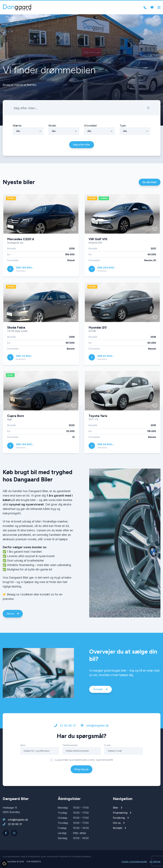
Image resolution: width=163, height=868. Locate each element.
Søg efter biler (82, 146)
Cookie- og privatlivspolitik (134, 862)
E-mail (107, 746)
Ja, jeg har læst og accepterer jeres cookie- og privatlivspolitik (84, 761)
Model (52, 127)
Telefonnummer (70, 746)
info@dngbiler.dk (95, 727)
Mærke (17, 127)
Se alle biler (150, 183)
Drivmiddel (90, 127)
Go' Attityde (155, 862)
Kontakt (101, 691)
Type (123, 127)
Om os (13, 615)
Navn (23, 746)
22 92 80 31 (65, 727)
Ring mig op (81, 770)
